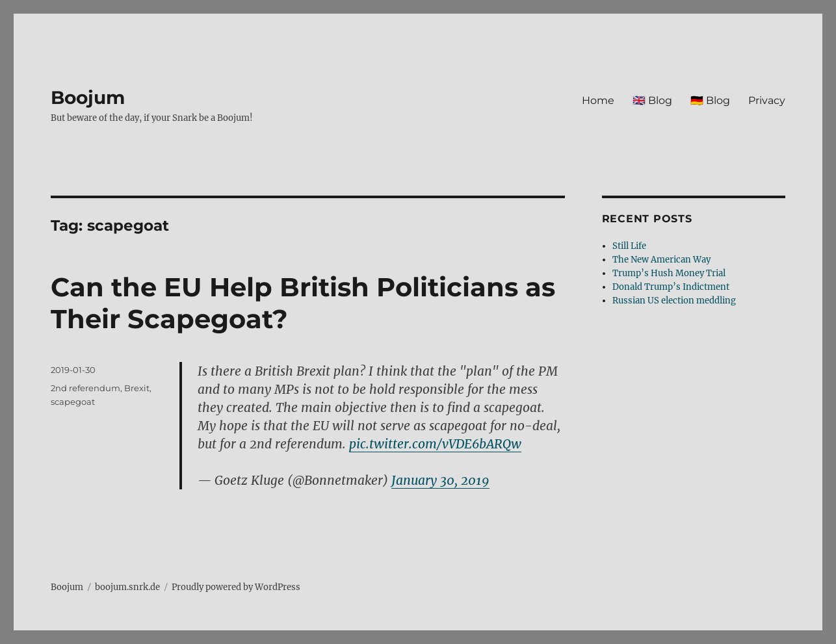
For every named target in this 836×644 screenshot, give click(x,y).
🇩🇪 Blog (710, 100)
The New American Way (661, 260)
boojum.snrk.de (127, 587)
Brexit (137, 388)
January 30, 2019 (440, 480)
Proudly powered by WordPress (236, 587)
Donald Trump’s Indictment (671, 287)
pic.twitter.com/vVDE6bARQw (435, 444)
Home (598, 100)
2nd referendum (85, 388)
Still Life (629, 246)
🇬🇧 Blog (652, 100)
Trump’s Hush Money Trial (669, 273)
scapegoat (73, 402)
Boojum (88, 97)
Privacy (767, 100)
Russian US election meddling (674, 301)
